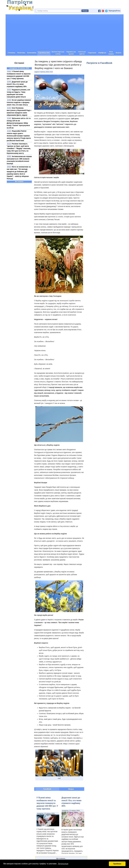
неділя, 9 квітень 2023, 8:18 (44, 72)
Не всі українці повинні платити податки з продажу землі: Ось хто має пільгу (19, 102)
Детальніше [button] (63, 864)
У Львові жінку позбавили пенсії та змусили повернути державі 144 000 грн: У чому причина (47, 803)
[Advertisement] (65, 32)
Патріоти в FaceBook (99, 63)
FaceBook (47, 789)
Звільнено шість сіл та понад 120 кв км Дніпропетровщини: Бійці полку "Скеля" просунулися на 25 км (19, 123)
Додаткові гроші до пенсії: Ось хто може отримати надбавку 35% (17, 84)
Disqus (71, 789)
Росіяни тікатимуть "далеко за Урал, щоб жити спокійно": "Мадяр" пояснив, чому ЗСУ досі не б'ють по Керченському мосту (19, 148)
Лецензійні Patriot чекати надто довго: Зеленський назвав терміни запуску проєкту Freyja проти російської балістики (19, 136)
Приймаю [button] (117, 864)
